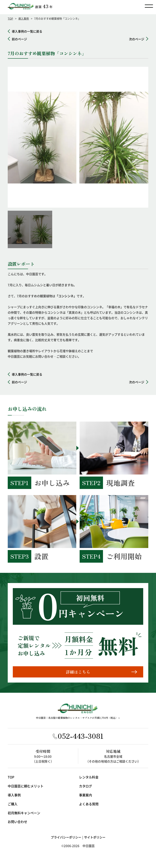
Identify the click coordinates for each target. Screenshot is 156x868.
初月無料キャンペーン (24, 814)
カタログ (86, 788)
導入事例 (24, 18)
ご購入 (13, 805)
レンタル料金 (89, 779)
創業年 (44, 6)
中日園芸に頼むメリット (26, 788)
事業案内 (86, 796)
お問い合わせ (17, 823)
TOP (10, 18)
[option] (78, 137)
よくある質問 (89, 805)
